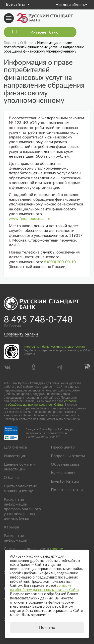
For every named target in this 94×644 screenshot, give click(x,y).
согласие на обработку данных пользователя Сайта (40, 403)
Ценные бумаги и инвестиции (20, 467)
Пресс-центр (63, 447)
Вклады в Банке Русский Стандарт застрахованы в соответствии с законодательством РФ (50, 433)
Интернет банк (44, 32)
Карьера (11, 527)
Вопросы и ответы (68, 456)
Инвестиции (15, 456)
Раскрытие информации (16, 538)
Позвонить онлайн (21, 334)
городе (56, 549)
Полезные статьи (67, 490)
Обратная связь (65, 464)
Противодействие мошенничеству (20, 488)
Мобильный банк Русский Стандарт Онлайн (55, 347)
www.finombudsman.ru (30, 219)
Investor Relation (66, 481)
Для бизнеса (15, 447)
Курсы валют (63, 473)
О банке (11, 478)
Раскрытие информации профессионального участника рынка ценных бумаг (22, 509)
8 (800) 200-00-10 (60, 262)
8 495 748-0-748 (38, 320)
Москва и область (71, 5)
